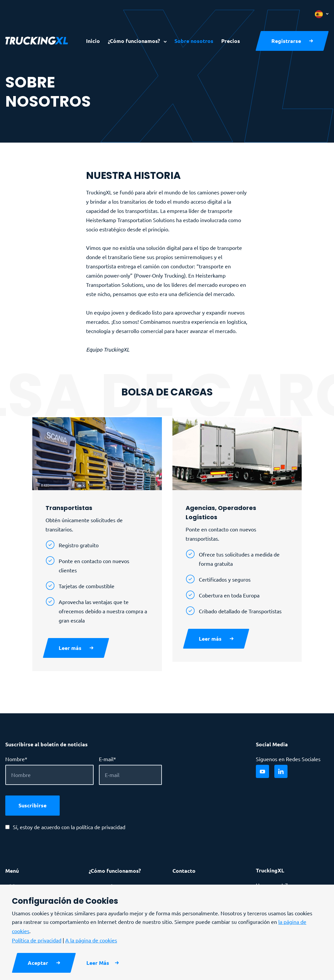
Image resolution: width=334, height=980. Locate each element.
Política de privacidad (37, 940)
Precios (231, 41)
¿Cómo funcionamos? (135, 41)
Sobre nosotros (194, 41)
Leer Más (98, 963)
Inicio (93, 41)
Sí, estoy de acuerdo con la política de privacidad (69, 827)
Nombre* (16, 759)
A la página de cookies (91, 940)
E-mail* (107, 759)
